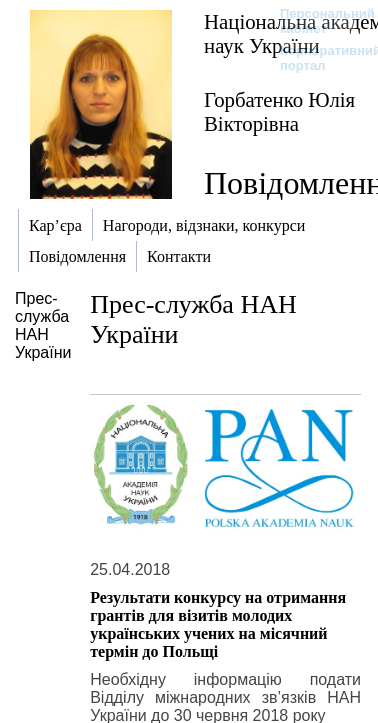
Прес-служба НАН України (43, 325)
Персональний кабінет (317, 21)
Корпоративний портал (317, 58)
